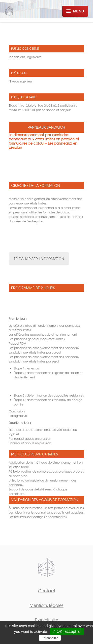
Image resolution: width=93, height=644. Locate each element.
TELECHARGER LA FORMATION (39, 259)
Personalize (50, 638)
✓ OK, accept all (67, 631)
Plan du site (47, 620)
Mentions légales (46, 605)
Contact (47, 590)
